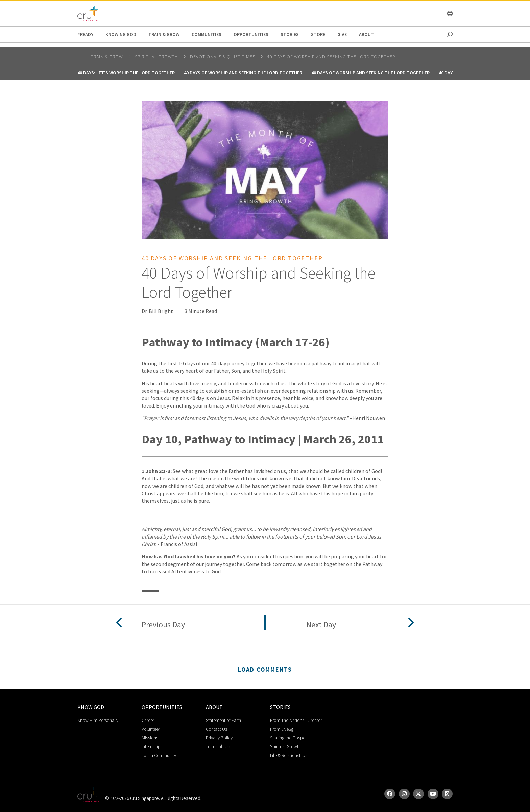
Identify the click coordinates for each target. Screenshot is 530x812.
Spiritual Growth (285, 746)
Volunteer (151, 729)
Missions (150, 738)
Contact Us (216, 729)
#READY (85, 34)
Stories (290, 34)
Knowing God (121, 34)
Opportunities (251, 34)
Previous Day (163, 625)
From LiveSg (282, 729)
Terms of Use (218, 746)
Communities (207, 34)
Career (148, 720)
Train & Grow (164, 34)
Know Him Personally (98, 720)
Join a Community (159, 755)
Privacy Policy (219, 738)
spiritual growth (157, 57)
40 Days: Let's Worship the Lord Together (126, 73)
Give (342, 34)
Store (318, 34)
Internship (151, 746)
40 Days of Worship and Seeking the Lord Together (331, 57)
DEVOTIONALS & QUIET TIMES (223, 57)
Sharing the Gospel (288, 738)
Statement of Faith (223, 720)
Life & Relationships (289, 755)
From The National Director (296, 720)
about (366, 34)
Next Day (321, 625)
